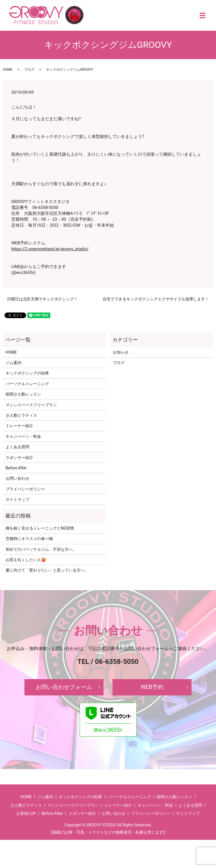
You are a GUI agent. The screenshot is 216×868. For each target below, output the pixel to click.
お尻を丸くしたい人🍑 (26, 560)
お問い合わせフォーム (64, 687)
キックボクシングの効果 (27, 373)
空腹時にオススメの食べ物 (29, 539)
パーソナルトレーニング (27, 384)
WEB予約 (152, 687)
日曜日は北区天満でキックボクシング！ (42, 299)
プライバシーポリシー (25, 489)
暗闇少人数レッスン (23, 394)
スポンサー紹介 (19, 458)
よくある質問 (17, 447)
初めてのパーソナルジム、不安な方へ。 (41, 549)
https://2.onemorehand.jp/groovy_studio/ (50, 249)
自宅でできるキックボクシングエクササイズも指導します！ (156, 299)
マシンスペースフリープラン (31, 405)
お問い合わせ (17, 478)
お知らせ (121, 352)
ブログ (29, 70)
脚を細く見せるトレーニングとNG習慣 (40, 528)
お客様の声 (26, 813)
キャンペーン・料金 (23, 436)
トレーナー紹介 (19, 426)
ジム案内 (13, 363)
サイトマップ (17, 499)
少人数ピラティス (21, 415)
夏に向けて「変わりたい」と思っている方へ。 (47, 570)
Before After (16, 468)
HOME (8, 70)
